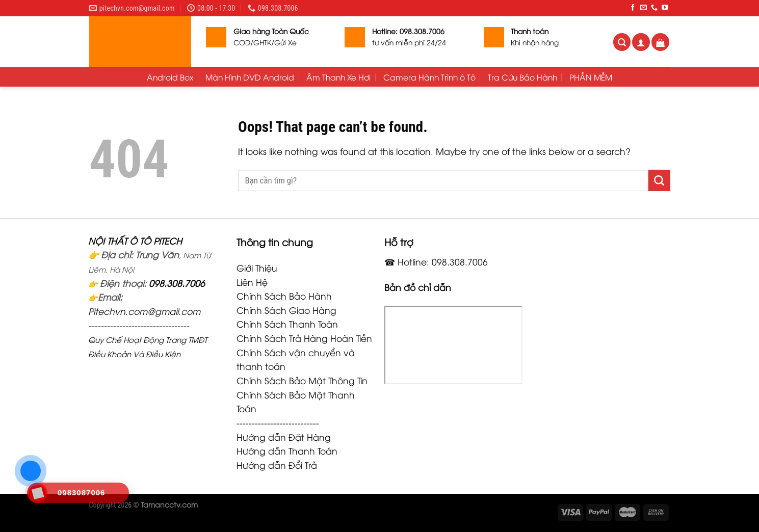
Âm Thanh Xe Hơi (338, 77)
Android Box (170, 77)
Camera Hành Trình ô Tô (429, 77)
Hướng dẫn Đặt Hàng (284, 437)
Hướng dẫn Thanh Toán (287, 450)
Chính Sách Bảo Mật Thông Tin (302, 380)
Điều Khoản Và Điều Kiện (134, 354)
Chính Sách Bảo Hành (284, 296)
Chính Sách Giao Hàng (286, 310)
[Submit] (659, 180)
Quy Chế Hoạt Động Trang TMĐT (148, 339)
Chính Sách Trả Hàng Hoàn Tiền (304, 338)
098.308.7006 (177, 283)
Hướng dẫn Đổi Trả (277, 465)
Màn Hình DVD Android (250, 77)
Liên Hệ (252, 282)
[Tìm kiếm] (622, 42)
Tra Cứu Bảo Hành (522, 77)
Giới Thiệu (257, 268)
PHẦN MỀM (591, 77)
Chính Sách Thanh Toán (287, 324)
